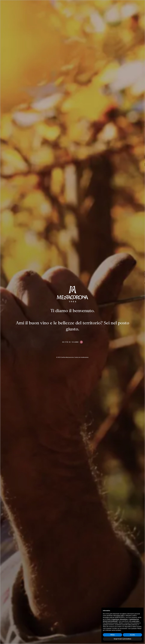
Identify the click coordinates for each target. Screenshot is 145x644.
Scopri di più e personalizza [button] (122, 639)
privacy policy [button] (120, 616)
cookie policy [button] (135, 621)
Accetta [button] (132, 635)
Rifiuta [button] (112, 635)
